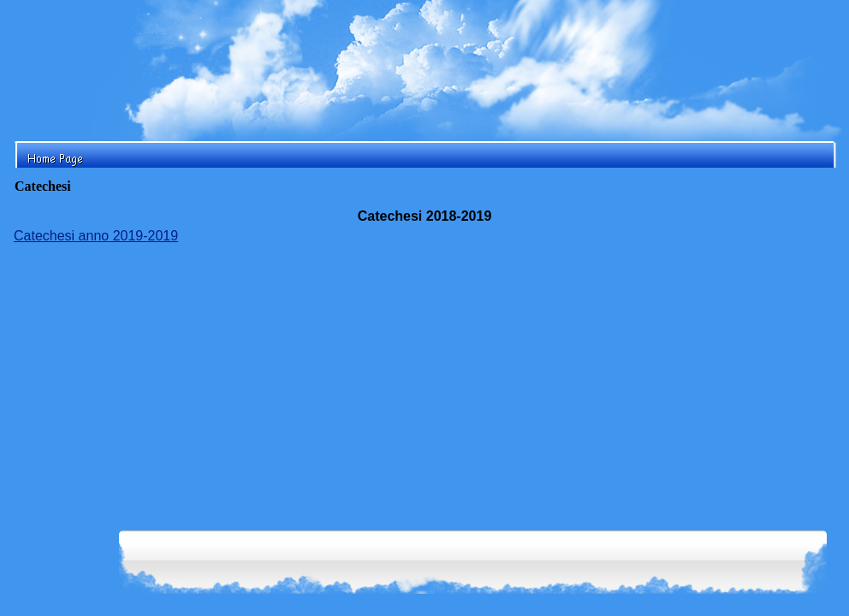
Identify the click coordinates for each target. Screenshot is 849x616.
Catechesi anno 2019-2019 (96, 236)
